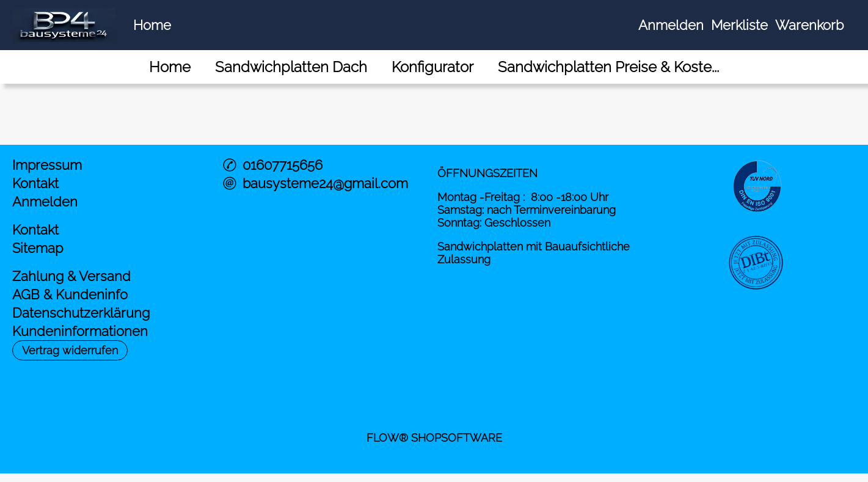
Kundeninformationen (80, 331)
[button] (70, 350)
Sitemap (38, 248)
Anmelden (671, 25)
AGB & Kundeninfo (70, 294)
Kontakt (35, 183)
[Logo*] (64, 13)
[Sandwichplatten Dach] (291, 67)
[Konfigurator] (432, 67)
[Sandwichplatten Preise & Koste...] (608, 67)
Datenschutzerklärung (81, 313)
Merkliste (739, 25)
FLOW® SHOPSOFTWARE (434, 438)
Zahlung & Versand (71, 276)
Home (152, 25)
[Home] (170, 67)
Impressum (47, 165)
